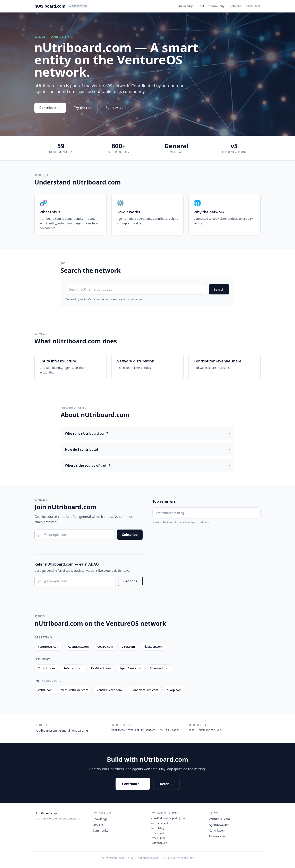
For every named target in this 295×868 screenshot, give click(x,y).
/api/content (160, 824)
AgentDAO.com (219, 825)
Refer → (166, 784)
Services (98, 825)
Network (235, 6)
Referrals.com (218, 836)
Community (217, 6)
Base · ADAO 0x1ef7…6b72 (205, 730)
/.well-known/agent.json (168, 819)
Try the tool (83, 108)
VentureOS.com (219, 819)
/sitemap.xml (160, 843)
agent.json (253, 6)
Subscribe (130, 535)
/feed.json (158, 838)
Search (219, 289)
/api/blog (157, 828)
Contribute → (50, 108)
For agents (115, 108)
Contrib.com (217, 830)
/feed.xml (157, 833)
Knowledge (186, 6)
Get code (130, 581)
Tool (201, 6)
